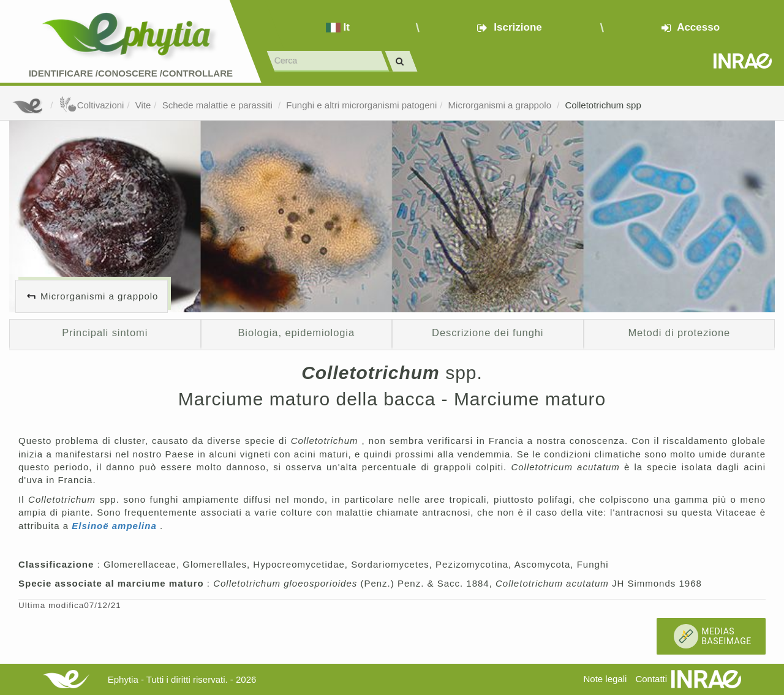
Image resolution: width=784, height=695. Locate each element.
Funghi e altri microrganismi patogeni (361, 105)
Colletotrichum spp (603, 105)
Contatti (651, 679)
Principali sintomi (105, 332)
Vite (143, 105)
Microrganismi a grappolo (501, 105)
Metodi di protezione (679, 332)
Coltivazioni (92, 105)
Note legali (605, 679)
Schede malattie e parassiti (219, 105)
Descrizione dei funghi (488, 332)
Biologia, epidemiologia (296, 332)
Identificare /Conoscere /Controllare (131, 73)
